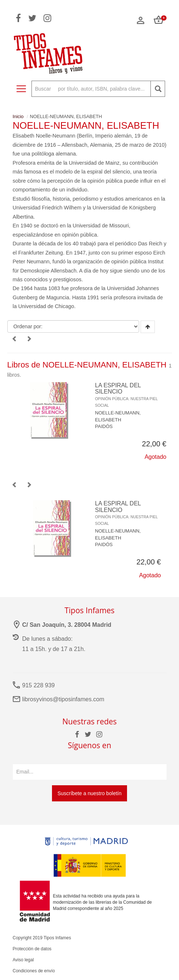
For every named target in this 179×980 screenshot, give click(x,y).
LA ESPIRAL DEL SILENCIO (126, 395)
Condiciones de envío (34, 971)
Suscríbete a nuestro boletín (89, 793)
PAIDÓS (104, 426)
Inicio (18, 116)
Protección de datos (32, 949)
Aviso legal (23, 960)
